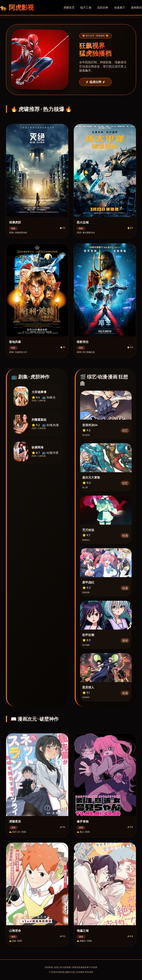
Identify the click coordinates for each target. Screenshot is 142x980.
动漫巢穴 (120, 7)
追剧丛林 (103, 7)
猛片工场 (86, 7)
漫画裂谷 (136, 7)
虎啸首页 (69, 7)
